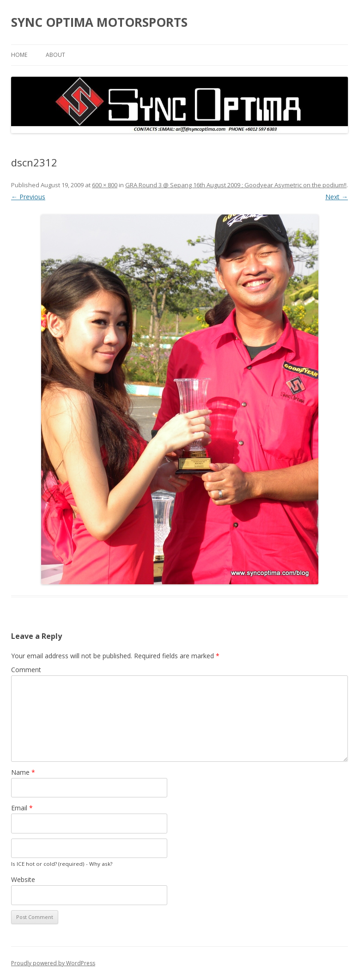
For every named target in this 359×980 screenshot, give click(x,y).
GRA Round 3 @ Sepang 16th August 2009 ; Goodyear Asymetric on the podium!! (236, 185)
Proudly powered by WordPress (53, 963)
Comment (26, 670)
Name (23, 772)
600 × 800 (105, 185)
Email (22, 808)
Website (23, 879)
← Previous (28, 197)
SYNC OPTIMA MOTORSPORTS (99, 22)
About (55, 55)
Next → (337, 197)
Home (19, 55)
